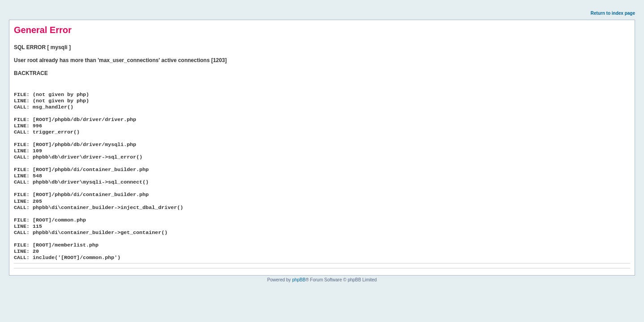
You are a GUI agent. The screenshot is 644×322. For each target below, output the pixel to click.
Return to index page (613, 13)
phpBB (299, 280)
